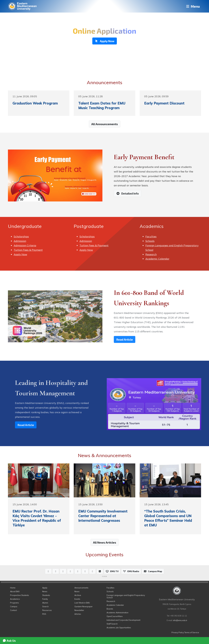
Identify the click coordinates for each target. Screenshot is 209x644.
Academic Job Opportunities (119, 628)
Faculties (151, 236)
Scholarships (21, 236)
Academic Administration (117, 613)
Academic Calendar (157, 259)
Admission (20, 241)
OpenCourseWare (115, 616)
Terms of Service (192, 632)
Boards (110, 609)
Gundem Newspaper (84, 606)
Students (46, 595)
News (45, 591)
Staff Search (112, 624)
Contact (13, 610)
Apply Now (20, 254)
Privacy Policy (178, 632)
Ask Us (9, 641)
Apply (45, 588)
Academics (15, 599)
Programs (14, 603)
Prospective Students (20, 595)
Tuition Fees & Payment (28, 250)
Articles (78, 614)
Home (13, 588)
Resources (47, 610)
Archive (78, 595)
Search (45, 606)
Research (151, 254)
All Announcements (105, 124)
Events (77, 599)
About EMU (15, 591)
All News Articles (105, 542)
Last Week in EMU (82, 603)
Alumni (45, 603)
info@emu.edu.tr (180, 620)
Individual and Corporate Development (123, 620)
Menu (193, 6)
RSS (44, 614)
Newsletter (79, 610)
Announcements (81, 588)
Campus (14, 606)
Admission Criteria (25, 245)
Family (45, 599)
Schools (150, 241)
